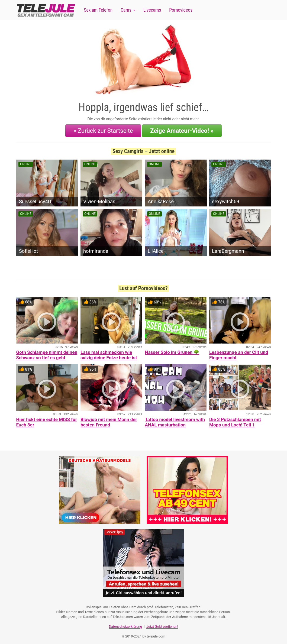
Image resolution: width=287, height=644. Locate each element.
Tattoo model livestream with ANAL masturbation (175, 420)
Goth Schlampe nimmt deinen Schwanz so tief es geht (47, 353)
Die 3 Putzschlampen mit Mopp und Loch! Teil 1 (235, 420)
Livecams (152, 10)
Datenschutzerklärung (126, 624)
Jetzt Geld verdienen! (162, 624)
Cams (128, 10)
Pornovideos (181, 10)
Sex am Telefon (98, 10)
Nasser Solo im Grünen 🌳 (172, 351)
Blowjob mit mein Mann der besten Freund (109, 420)
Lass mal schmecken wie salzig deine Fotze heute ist (109, 353)
